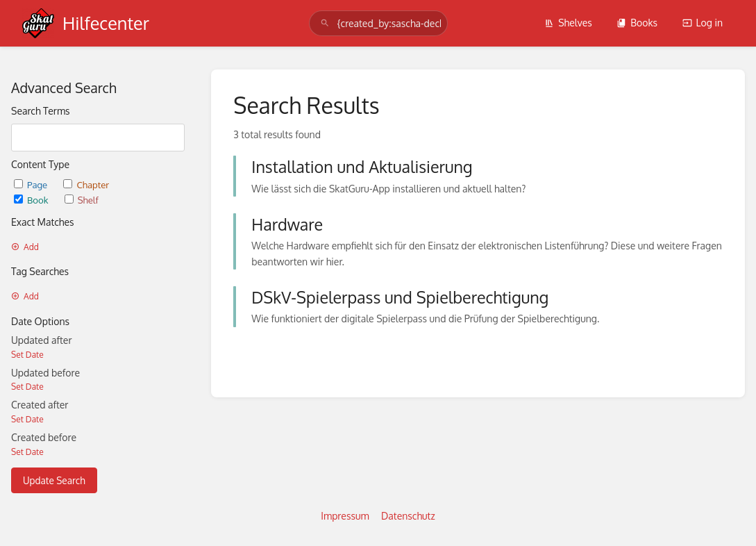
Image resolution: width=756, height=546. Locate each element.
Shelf (82, 200)
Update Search (54, 480)
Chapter (86, 184)
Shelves (568, 23)
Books (637, 23)
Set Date (27, 355)
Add (25, 247)
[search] (378, 23)
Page (32, 184)
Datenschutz (408, 516)
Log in (703, 23)
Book (32, 200)
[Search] (325, 23)
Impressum (345, 516)
